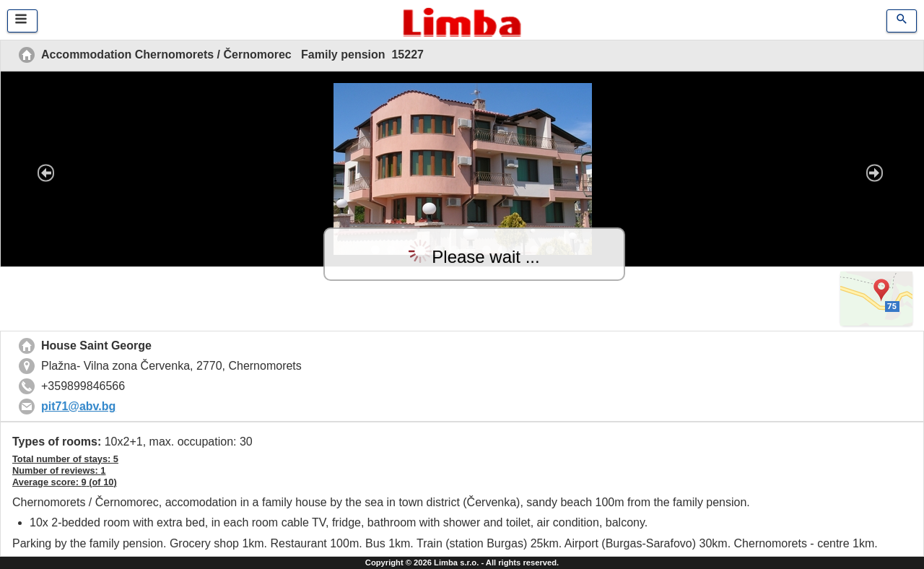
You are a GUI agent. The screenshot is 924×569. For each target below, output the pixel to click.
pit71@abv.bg (78, 406)
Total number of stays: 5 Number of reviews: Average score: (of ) (65, 470)
